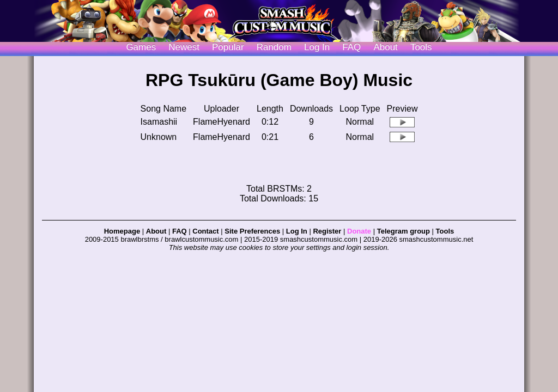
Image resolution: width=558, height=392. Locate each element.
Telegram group (404, 231)
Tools (421, 47)
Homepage (122, 231)
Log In (297, 231)
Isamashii (159, 122)
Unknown (159, 137)
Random (274, 47)
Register (327, 231)
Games (141, 47)
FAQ (351, 47)
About (385, 47)
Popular (228, 47)
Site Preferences (252, 231)
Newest (184, 47)
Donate (359, 231)
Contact (205, 231)
